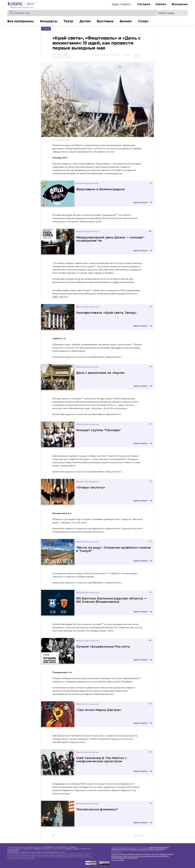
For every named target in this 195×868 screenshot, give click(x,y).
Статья (46, 29)
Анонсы (96, 55)
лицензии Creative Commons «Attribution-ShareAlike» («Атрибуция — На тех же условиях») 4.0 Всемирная (140, 848)
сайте (116, 282)
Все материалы (21, 21)
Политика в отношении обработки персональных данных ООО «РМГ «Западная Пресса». (142, 854)
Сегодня (144, 4)
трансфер (116, 348)
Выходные (180, 4)
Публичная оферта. (118, 860)
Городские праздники (111, 55)
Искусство (127, 55)
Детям (85, 21)
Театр (68, 21)
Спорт (143, 21)
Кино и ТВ (138, 57)
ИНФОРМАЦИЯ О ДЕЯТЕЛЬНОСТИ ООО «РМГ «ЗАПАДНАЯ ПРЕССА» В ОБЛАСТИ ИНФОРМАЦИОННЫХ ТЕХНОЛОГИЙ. (140, 857)
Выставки (105, 21)
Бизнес (126, 21)
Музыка (138, 55)
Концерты (49, 21)
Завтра (161, 4)
